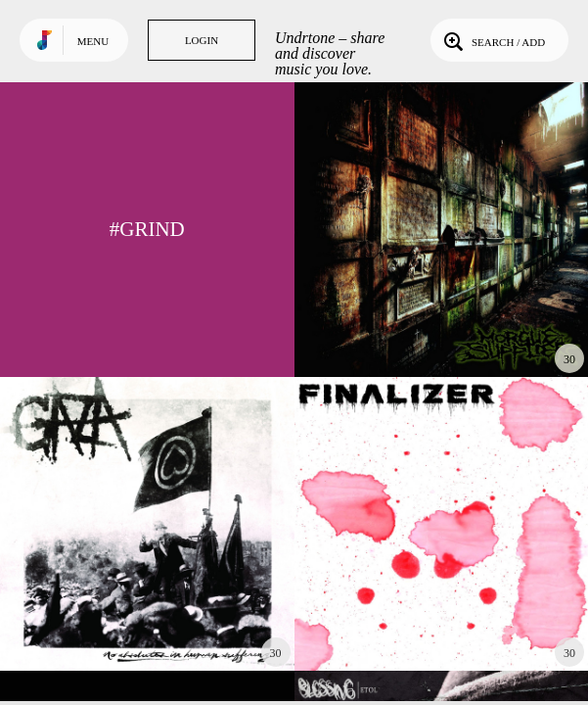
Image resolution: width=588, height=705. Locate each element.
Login (202, 40)
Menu (93, 41)
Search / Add (493, 40)
